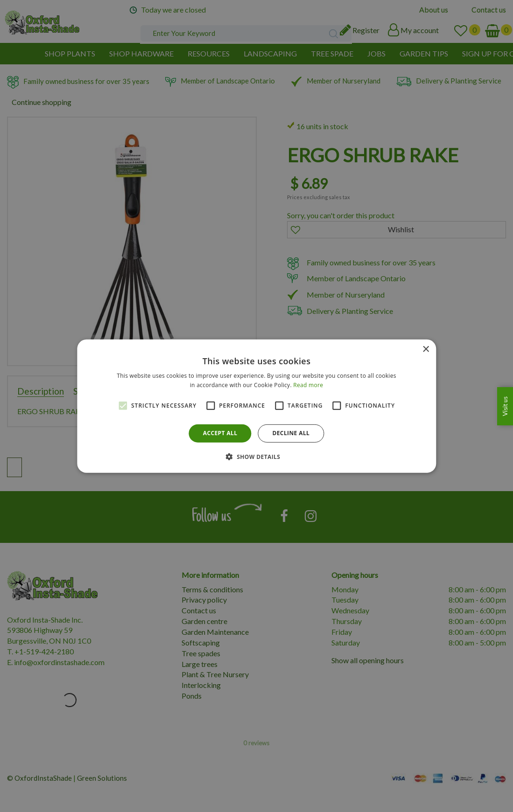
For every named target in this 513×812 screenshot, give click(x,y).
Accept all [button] (220, 433)
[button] (257, 457)
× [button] (425, 349)
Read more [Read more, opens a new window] (308, 385)
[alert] (256, 406)
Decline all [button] (291, 433)
